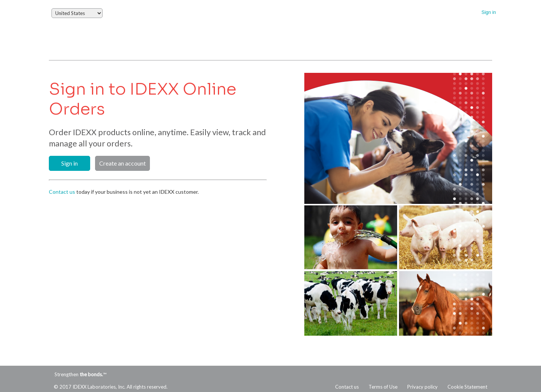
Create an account (122, 163)
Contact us (62, 192)
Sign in (489, 12)
